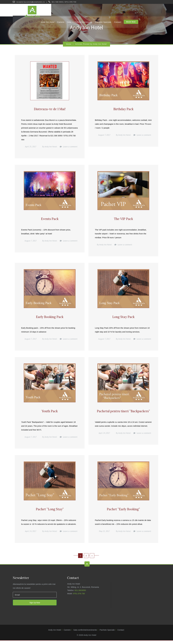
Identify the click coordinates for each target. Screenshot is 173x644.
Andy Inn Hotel (70, 10)
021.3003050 (80, 594)
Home (69, 44)
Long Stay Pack (123, 319)
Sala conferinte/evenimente (102, 10)
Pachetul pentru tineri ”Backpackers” (123, 414)
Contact (140, 10)
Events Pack (50, 220)
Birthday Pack (123, 109)
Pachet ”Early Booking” (123, 512)
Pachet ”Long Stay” (50, 512)
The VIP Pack (123, 220)
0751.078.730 (79, 597)
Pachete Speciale (125, 10)
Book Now (153, 10)
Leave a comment (70, 147)
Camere (83, 10)
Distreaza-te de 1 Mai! (50, 109)
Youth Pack (50, 414)
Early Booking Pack (50, 319)
